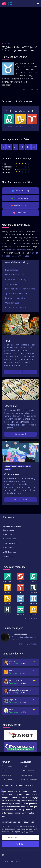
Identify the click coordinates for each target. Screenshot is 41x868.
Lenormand (20, 434)
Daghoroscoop (12, 270)
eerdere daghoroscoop (16, 250)
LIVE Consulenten (27, 771)
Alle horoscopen (32, 618)
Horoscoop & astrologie (29, 644)
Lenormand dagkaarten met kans (20, 289)
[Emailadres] (20, 837)
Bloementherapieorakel (16, 308)
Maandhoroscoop (20, 198)
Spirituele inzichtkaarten (16, 293)
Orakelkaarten (20, 500)
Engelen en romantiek (15, 298)
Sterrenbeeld (21, 213)
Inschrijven (20, 844)
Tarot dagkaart (12, 284)
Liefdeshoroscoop (21, 205)
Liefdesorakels (26, 775)
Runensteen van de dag (16, 279)
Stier (25, 90)
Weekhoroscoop (20, 191)
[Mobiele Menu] (38, 4)
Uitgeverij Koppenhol (29, 779)
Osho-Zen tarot (12, 303)
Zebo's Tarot (25, 766)
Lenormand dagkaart (15, 275)
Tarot (20, 372)
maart (7, 43)
